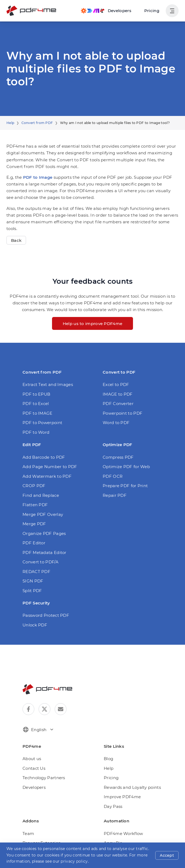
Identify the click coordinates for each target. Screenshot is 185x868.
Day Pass (113, 793)
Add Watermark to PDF (44, 463)
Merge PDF (33, 510)
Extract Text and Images (45, 371)
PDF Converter (117, 390)
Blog (108, 745)
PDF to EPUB (35, 380)
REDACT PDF (36, 558)
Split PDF (31, 577)
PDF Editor (33, 529)
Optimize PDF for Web (124, 453)
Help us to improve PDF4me (93, 310)
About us (31, 745)
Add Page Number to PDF (47, 453)
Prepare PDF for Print (123, 472)
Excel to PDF (115, 371)
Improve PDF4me (120, 783)
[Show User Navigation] (172, 11)
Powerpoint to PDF (120, 400)
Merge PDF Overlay (41, 501)
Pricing (153, 11)
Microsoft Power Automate (128, 849)
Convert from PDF (34, 123)
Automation (33, 839)
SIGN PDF (32, 568)
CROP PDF (33, 472)
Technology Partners (42, 764)
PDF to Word (35, 419)
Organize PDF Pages (42, 520)
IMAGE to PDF (116, 380)
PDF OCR (112, 463)
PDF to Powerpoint (40, 409)
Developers (33, 774)
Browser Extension (40, 829)
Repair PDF (114, 482)
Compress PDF (117, 444)
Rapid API (113, 858)
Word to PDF (115, 409)
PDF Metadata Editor (42, 539)
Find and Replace (39, 482)
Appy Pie (112, 829)
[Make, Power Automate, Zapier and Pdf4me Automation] (110, 11)
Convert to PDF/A (39, 548)
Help (10, 123)
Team (28, 820)
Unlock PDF (34, 611)
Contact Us (33, 755)
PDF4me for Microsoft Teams (50, 849)
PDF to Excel (35, 390)
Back (16, 227)
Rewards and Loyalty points (129, 774)
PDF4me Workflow (121, 820)
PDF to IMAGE (36, 400)
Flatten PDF (34, 491)
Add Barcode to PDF (42, 444)
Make (109, 839)
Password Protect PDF (44, 602)
